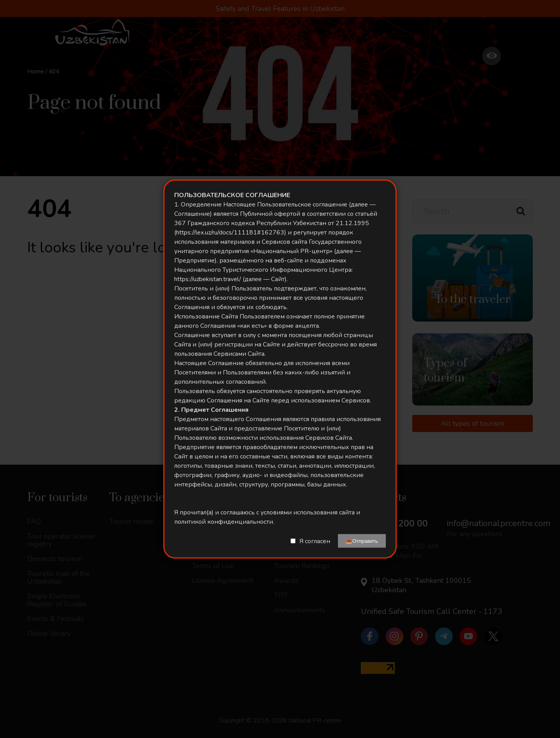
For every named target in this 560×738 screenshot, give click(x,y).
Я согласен (315, 541)
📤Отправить (362, 541)
